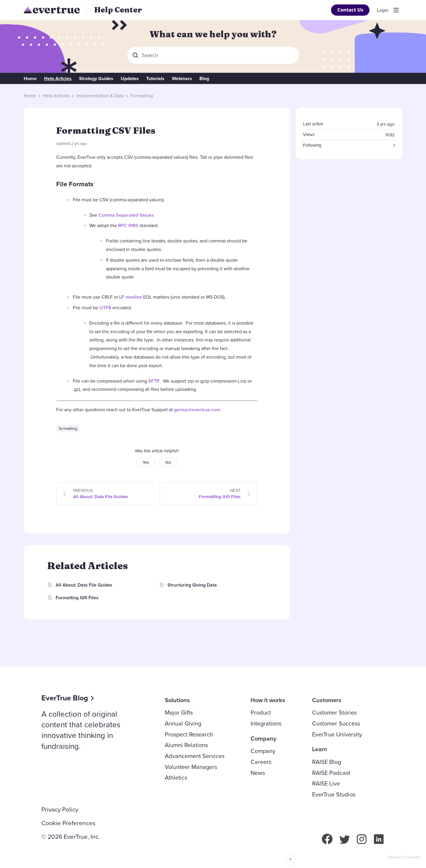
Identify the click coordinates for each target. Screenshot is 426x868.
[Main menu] (396, 10)
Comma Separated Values (126, 215)
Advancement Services (195, 756)
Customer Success (336, 723)
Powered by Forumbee (404, 857)
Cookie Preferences (68, 823)
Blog (204, 79)
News (258, 773)
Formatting (142, 96)
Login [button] (383, 10)
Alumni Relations (186, 745)
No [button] (168, 462)
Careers (261, 762)
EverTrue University (337, 734)
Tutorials (155, 79)
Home (30, 79)
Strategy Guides (96, 79)
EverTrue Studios (334, 794)
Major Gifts (179, 712)
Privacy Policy (60, 809)
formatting (68, 429)
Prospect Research (189, 734)
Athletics (176, 778)
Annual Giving (183, 723)
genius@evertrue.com (197, 410)
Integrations (266, 723)
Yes (146, 462)
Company (263, 751)
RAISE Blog (327, 762)
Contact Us (350, 10)
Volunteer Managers (191, 767)
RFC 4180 (128, 225)
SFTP (154, 381)
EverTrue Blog (65, 698)
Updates (130, 79)
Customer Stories (334, 712)
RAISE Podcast (331, 773)
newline (134, 297)
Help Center (118, 10)
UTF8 (105, 308)
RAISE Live (326, 783)
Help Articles (58, 79)
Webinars (182, 79)
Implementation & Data (100, 96)
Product (261, 712)
